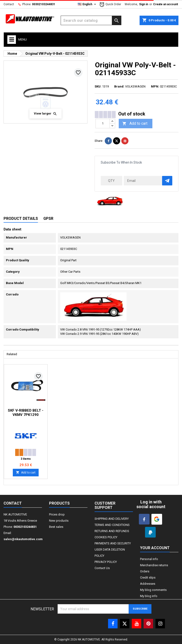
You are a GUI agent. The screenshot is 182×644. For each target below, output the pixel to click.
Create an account (166, 4)
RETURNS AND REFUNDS (112, 531)
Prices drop (57, 514)
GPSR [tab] (48, 218)
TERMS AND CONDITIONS (112, 525)
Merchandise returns (154, 565)
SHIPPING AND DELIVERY (112, 519)
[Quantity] (103, 124)
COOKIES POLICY (106, 537)
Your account (155, 548)
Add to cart (135, 124)
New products (59, 521)
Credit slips (148, 577)
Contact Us (102, 568)
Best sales (56, 527)
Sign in (144, 4)
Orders (145, 571)
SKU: (98, 86)
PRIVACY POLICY (106, 562)
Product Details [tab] (21, 218)
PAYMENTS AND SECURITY (113, 543)
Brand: (119, 86)
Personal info (149, 559)
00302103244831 (44, 4)
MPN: (155, 86)
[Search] (91, 20)
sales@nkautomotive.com (23, 539)
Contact (9, 4)
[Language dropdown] (87, 4)
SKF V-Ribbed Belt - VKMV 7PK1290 (26, 413)
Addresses (148, 584)
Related (12, 354)
